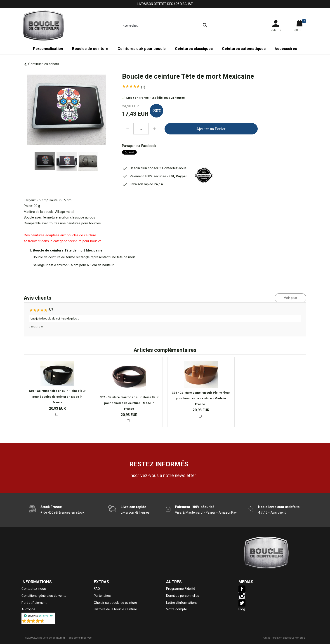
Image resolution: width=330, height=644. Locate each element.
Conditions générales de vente (44, 596)
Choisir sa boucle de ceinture (115, 603)
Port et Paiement (34, 603)
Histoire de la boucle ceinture (115, 609)
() (50, 622)
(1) (143, 87)
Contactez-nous (34, 589)
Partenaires (102, 596)
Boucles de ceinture (90, 49)
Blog (242, 609)
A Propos (28, 609)
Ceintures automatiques (244, 49)
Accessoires (286, 49)
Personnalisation (48, 49)
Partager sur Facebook (139, 146)
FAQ (97, 589)
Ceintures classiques (194, 49)
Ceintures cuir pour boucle (142, 49)
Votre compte (177, 609)
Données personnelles (183, 596)
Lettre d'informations (182, 603)
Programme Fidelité (181, 589)
